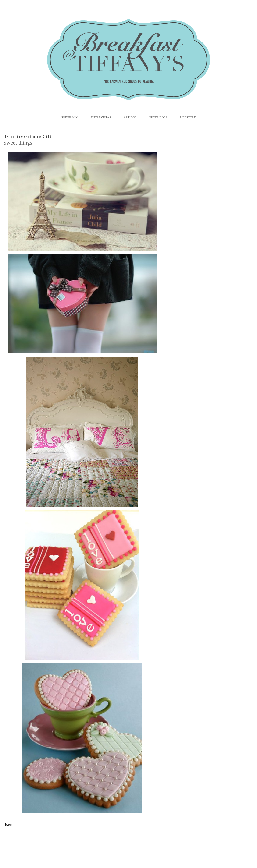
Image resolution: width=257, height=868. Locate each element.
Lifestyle (188, 117)
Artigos (130, 117)
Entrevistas (101, 117)
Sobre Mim (70, 117)
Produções (158, 117)
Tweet (8, 825)
